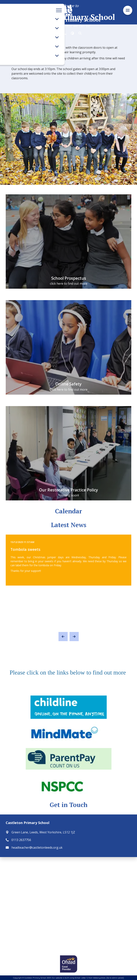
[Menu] (128, 10)
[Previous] (63, 637)
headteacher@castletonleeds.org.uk (37, 848)
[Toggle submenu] (57, 19)
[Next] (74, 637)
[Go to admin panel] (115, 978)
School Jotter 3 (81, 978)
